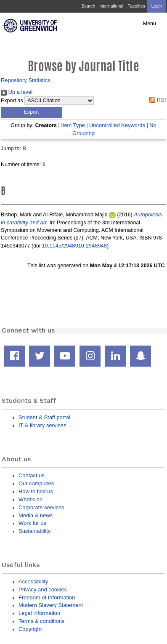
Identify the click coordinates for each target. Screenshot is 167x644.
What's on (30, 499)
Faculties (136, 6)
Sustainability (34, 531)
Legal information (39, 613)
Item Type (73, 125)
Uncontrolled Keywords (117, 125)
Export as (12, 101)
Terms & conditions (41, 621)
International (111, 6)
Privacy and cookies (43, 589)
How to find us (36, 491)
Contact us (32, 475)
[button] (31, 112)
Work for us (32, 523)
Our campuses (36, 483)
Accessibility (33, 581)
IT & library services (42, 425)
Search (88, 6)
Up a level (17, 92)
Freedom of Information (47, 597)
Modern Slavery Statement (51, 605)
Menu (150, 24)
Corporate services (41, 507)
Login (157, 6)
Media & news (36, 515)
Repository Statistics (25, 80)
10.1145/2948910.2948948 (74, 246)
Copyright (30, 629)
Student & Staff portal (44, 417)
